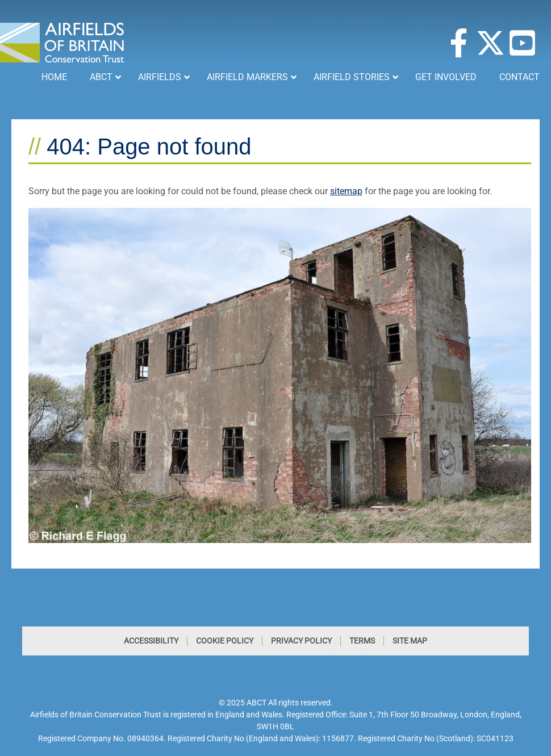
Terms (362, 641)
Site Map (410, 641)
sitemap (346, 191)
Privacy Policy (301, 641)
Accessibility (151, 641)
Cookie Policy (225, 641)
